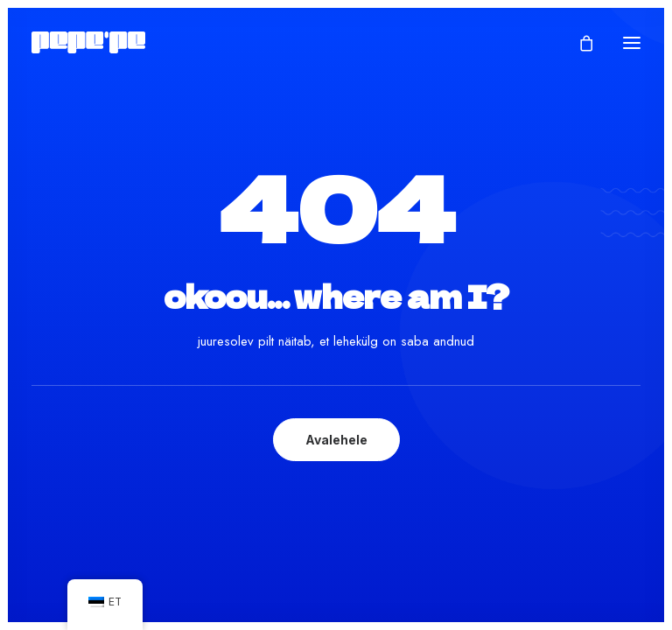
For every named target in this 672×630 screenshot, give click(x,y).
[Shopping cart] (578, 43)
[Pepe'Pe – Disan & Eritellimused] (88, 42)
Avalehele (336, 440)
